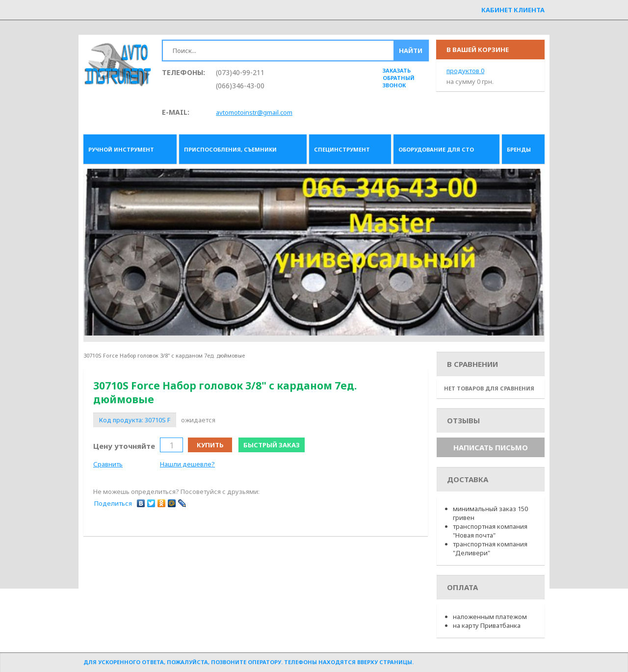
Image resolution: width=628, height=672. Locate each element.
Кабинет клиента (513, 10)
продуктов (465, 71)
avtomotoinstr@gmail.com (254, 112)
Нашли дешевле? (187, 464)
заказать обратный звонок (399, 78)
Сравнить (108, 464)
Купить (210, 445)
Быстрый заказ (272, 445)
